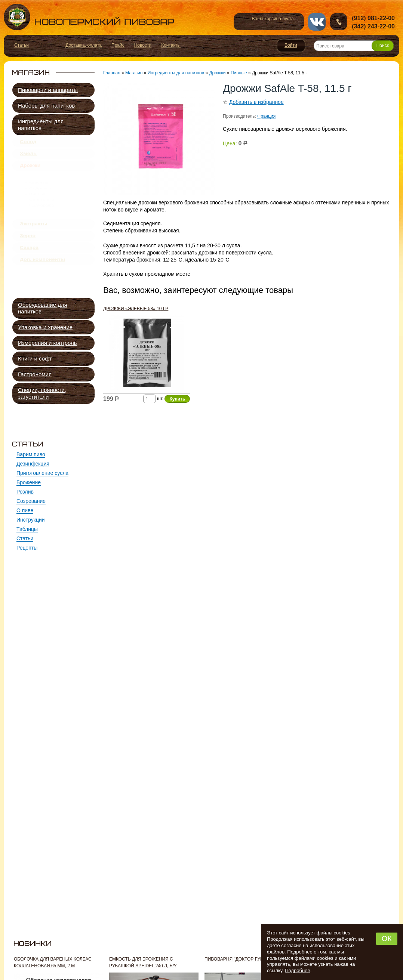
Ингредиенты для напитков (41, 125)
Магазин (134, 73)
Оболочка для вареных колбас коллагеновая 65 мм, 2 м (53, 962)
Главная (112, 73)
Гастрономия (35, 374)
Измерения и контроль (47, 343)
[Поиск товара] (354, 46)
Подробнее (297, 970)
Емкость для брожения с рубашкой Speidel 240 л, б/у (143, 962)
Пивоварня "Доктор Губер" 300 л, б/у (249, 959)
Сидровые (41, 204)
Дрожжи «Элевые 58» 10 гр (136, 309)
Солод (28, 143)
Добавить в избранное (256, 102)
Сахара (29, 273)
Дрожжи (30, 172)
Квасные (39, 196)
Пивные (39, 187)
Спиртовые (42, 221)
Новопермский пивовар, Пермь (89, 17)
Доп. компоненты (42, 288)
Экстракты (34, 244)
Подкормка (41, 230)
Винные (38, 213)
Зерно (28, 259)
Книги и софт (35, 358)
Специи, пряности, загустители (42, 393)
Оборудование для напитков (43, 308)
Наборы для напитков (46, 106)
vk (317, 22)
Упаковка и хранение (45, 327)
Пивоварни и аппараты (48, 90)
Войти (291, 46)
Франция (266, 116)
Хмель (28, 158)
